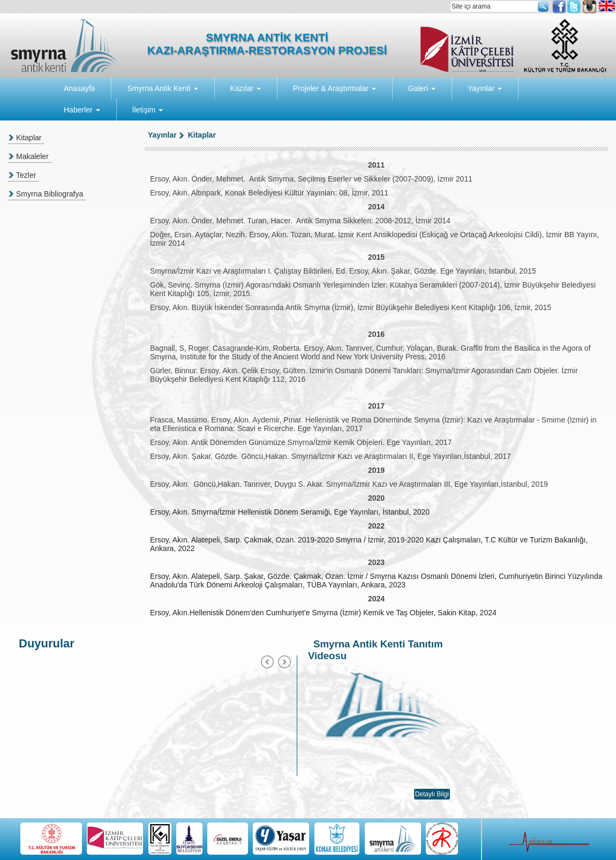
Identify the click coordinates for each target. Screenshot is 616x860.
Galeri (422, 88)
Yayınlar (485, 88)
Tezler (26, 175)
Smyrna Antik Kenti (162, 88)
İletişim (148, 110)
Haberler (82, 110)
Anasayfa (79, 88)
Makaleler (32, 156)
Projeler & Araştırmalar (335, 88)
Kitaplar (29, 138)
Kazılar (246, 88)
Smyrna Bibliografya (50, 194)
